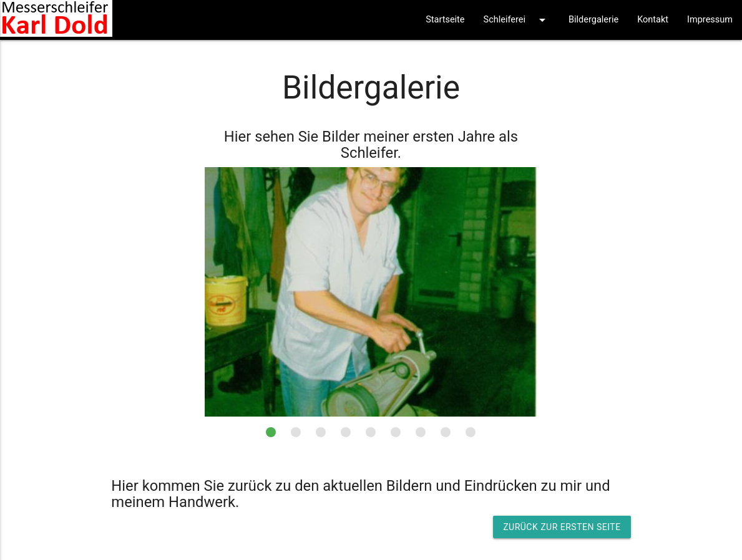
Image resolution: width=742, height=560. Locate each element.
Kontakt (653, 20)
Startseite (445, 20)
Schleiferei (517, 20)
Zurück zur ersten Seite (562, 527)
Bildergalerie (593, 20)
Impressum (710, 20)
